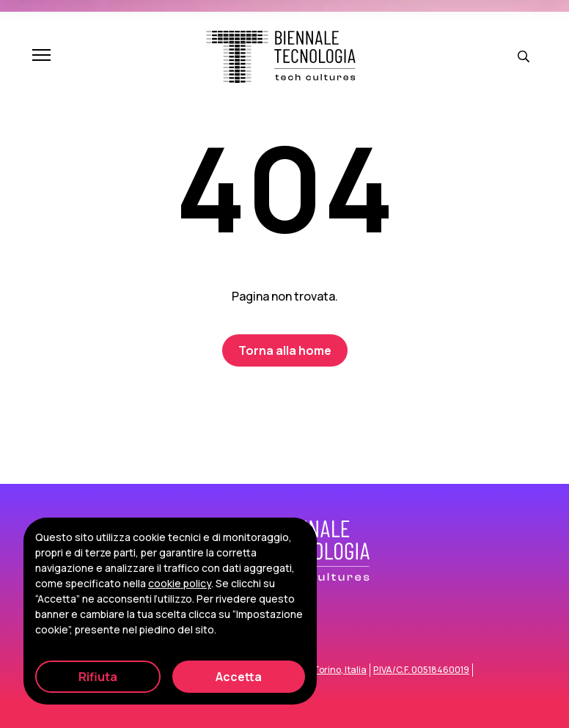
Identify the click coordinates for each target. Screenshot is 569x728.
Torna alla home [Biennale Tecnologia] (285, 350)
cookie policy (180, 583)
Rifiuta (98, 677)
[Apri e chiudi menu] (41, 56)
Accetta (239, 677)
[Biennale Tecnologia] (281, 57)
